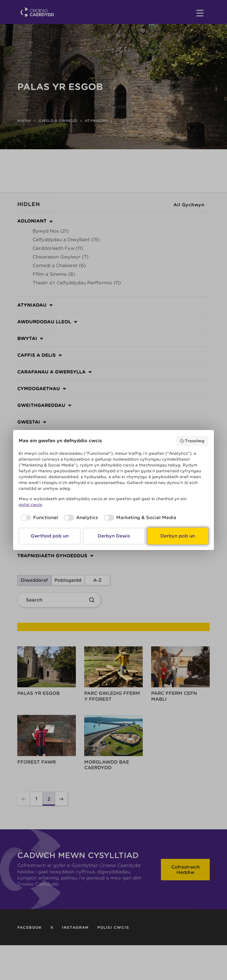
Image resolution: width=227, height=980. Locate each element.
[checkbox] (38, 518)
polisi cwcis (30, 505)
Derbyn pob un (178, 536)
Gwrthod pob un (50, 536)
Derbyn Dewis (114, 536)
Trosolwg (192, 441)
